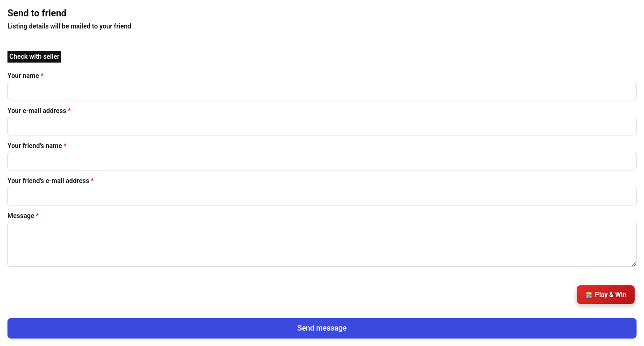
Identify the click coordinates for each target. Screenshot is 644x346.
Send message (322, 328)
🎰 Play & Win (606, 295)
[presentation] (78, 290)
